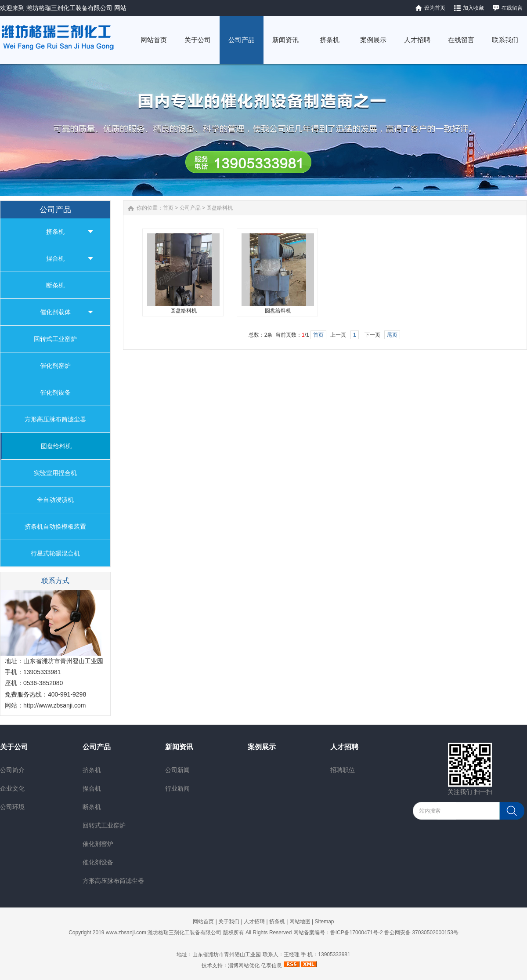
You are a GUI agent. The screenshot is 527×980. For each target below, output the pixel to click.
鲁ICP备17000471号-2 (357, 933)
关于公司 (14, 747)
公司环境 (12, 807)
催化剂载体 (55, 312)
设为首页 (435, 8)
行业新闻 (177, 788)
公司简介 (12, 770)
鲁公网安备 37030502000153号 (421, 933)
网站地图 (300, 922)
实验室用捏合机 (55, 473)
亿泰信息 (271, 965)
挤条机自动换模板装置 (55, 526)
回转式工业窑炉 (55, 339)
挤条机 (55, 232)
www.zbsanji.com (126, 933)
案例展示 (262, 747)
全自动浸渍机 (55, 500)
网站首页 (203, 922)
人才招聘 (344, 747)
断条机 (55, 285)
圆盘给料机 (56, 446)
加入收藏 (473, 8)
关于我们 (229, 922)
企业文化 (12, 788)
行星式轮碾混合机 (55, 553)
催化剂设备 (55, 392)
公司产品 (190, 208)
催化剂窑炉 (55, 366)
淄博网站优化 (244, 965)
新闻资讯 (179, 747)
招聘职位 (343, 770)
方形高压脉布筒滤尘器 (55, 419)
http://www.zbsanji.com (54, 705)
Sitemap (324, 922)
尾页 (392, 335)
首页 (168, 208)
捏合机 (55, 258)
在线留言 (512, 8)
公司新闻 (177, 770)
